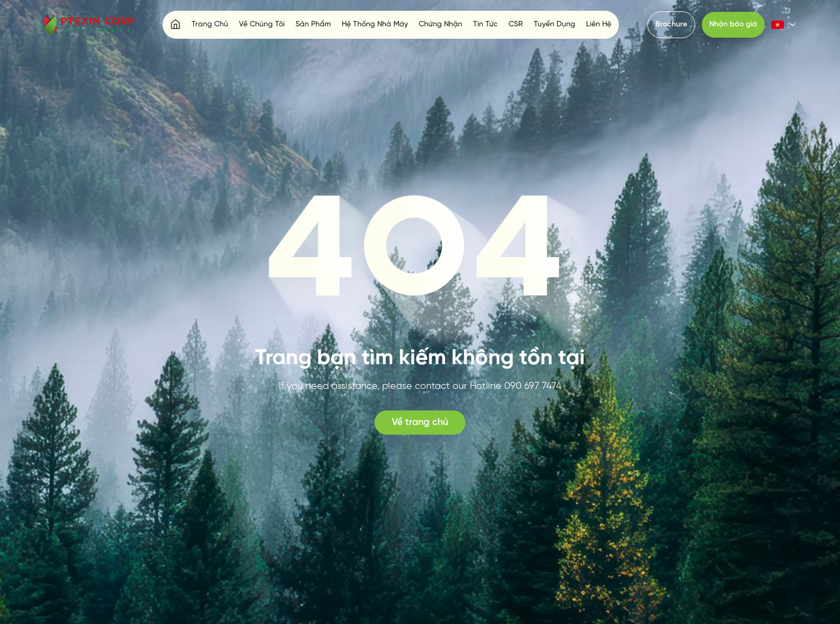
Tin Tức (485, 24)
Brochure (671, 24)
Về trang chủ (420, 423)
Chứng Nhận (440, 24)
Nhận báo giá (733, 24)
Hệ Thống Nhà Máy (375, 24)
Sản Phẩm (313, 24)
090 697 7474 (533, 387)
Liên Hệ (599, 24)
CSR (516, 24)
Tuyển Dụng (555, 24)
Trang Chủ (210, 24)
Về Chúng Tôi (262, 24)
